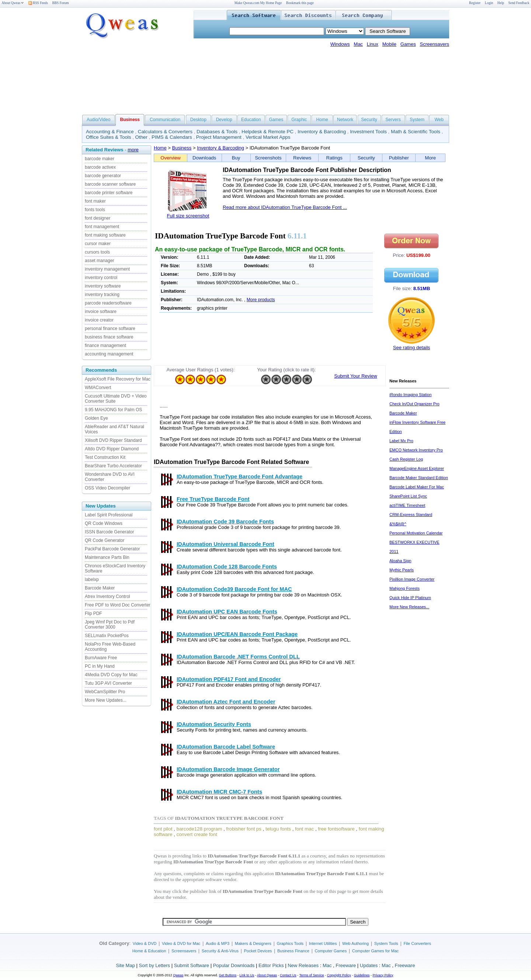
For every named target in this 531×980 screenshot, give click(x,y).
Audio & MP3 (218, 943)
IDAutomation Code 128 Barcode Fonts (227, 567)
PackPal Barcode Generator (112, 549)
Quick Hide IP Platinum (410, 598)
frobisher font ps (244, 829)
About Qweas (13, 3)
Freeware (346, 965)
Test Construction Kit (105, 457)
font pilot (163, 829)
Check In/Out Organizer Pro (414, 404)
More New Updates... (106, 700)
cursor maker (98, 244)
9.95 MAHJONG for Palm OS (113, 410)
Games (408, 44)
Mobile (389, 44)
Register (475, 3)
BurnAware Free (101, 658)
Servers (393, 120)
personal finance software (110, 329)
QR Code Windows (104, 523)
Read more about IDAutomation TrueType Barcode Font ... (285, 207)
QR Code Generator (105, 540)
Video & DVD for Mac (181, 943)
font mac (304, 829)
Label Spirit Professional (109, 515)
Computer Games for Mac (376, 951)
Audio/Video (99, 120)
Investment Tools (368, 132)
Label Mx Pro (401, 441)
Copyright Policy (339, 975)
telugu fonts (278, 829)
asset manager (99, 261)
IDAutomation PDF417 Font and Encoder (229, 679)
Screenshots (268, 158)
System (417, 120)
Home (322, 120)
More (430, 158)
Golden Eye (96, 418)
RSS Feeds (38, 3)
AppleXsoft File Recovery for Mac (118, 379)
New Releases (303, 965)
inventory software (103, 286)
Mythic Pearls (402, 570)
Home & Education (149, 951)
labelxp (92, 580)
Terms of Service (311, 975)
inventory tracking (102, 295)
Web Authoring (355, 943)
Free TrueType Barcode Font (213, 499)
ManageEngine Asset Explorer (417, 468)
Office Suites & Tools (109, 137)
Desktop (198, 120)
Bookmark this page (300, 3)
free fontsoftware (336, 829)
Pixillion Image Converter (412, 579)
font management (102, 227)
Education (251, 120)
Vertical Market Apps (268, 137)
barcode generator (103, 176)
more (133, 150)
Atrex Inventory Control (107, 596)
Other (141, 137)
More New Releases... (409, 607)
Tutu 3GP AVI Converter (108, 683)
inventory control (101, 278)
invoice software (101, 312)
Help (501, 3)
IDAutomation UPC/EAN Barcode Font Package (237, 634)
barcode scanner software (110, 184)
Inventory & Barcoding (322, 132)
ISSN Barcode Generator (109, 532)
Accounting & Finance (110, 132)
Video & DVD (145, 943)
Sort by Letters (154, 965)
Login (489, 3)
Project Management (219, 137)
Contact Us (288, 975)
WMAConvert (98, 388)
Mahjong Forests (405, 588)
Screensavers (435, 44)
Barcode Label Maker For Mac (417, 487)
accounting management (109, 354)
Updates (369, 965)
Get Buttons (228, 975)
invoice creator (99, 320)
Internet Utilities (323, 943)
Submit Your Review (355, 376)
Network (345, 120)
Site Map (126, 965)
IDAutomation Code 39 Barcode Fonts (225, 522)
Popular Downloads (234, 965)
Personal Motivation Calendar (416, 533)
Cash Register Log (406, 459)
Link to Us (247, 975)
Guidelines (362, 975)
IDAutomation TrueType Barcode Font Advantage (240, 477)
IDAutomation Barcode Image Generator (228, 769)
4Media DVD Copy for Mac (111, 675)
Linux (373, 44)
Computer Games (331, 951)
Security (369, 120)
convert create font (197, 834)
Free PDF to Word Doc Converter (118, 605)
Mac (358, 44)
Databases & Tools (217, 132)
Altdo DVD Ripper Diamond (112, 449)
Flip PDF (93, 613)
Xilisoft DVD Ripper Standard (113, 440)
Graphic (299, 120)
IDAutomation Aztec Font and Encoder (226, 702)
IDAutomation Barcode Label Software (226, 747)
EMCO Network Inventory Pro (416, 450)
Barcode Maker (100, 588)
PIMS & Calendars (172, 137)
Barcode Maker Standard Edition (419, 478)
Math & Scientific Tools (416, 132)
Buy (236, 158)
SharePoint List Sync (408, 496)
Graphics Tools (290, 943)
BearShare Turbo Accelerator (113, 466)
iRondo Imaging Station (410, 395)
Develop (224, 120)
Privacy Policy (383, 975)
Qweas (178, 975)
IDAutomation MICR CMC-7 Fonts (219, 792)
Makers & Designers (253, 943)
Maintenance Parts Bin (107, 557)
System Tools (386, 943)
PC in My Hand (100, 666)
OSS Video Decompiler (107, 488)
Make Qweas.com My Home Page (258, 3)
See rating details (412, 348)
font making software (105, 235)
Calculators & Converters (165, 132)
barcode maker (100, 159)
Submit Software (192, 965)
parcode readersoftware (108, 303)
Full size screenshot (188, 216)
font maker (95, 201)
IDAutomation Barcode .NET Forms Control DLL (238, 657)
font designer (98, 218)
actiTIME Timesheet (407, 505)
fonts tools (95, 210)
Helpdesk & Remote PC (268, 132)
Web (439, 120)
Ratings (334, 158)
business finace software (109, 337)
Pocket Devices (258, 951)
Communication (165, 120)
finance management (105, 345)
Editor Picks (271, 965)
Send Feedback (519, 3)
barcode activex (100, 167)
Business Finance (293, 951)
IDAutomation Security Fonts (214, 724)
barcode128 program (199, 829)
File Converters (417, 943)
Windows (340, 44)
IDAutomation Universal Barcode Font (225, 544)
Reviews (302, 158)
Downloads (204, 158)
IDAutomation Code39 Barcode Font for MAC (234, 589)
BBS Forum (61, 3)
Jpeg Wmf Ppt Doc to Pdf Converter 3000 (110, 625)
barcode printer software (109, 193)
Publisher (399, 158)
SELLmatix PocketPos (107, 636)
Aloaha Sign (400, 561)
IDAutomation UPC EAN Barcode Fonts (227, 612)
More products (261, 300)
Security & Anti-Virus (220, 951)
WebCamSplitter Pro (105, 692)
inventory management (107, 269)
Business (182, 148)
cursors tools (97, 252)
